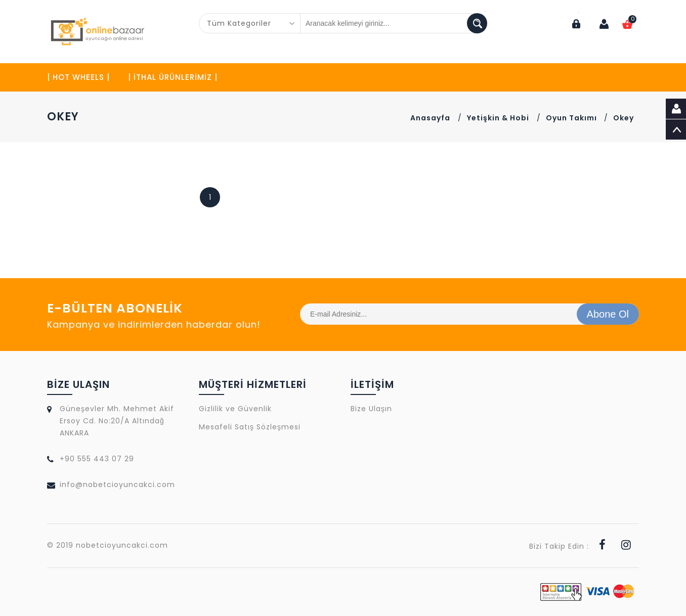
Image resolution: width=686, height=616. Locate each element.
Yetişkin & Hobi (498, 118)
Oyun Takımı (572, 118)
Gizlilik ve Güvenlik (235, 409)
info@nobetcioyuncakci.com (117, 485)
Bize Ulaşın (371, 409)
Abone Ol (608, 314)
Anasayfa (430, 118)
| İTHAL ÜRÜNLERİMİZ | (173, 77)
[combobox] (250, 23)
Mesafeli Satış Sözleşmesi (250, 427)
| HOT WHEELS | (78, 77)
